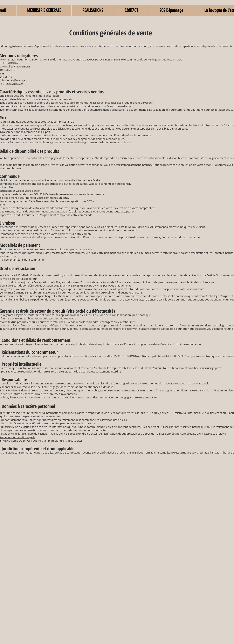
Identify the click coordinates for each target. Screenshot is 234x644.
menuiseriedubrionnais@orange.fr (38, 292)
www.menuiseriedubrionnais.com (128, 46)
